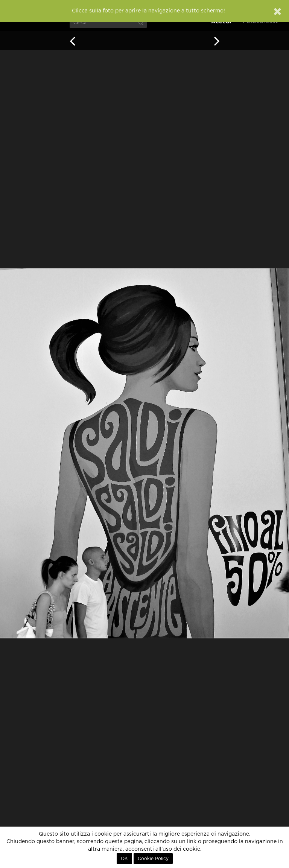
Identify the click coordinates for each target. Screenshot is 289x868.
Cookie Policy (153, 859)
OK (124, 859)
